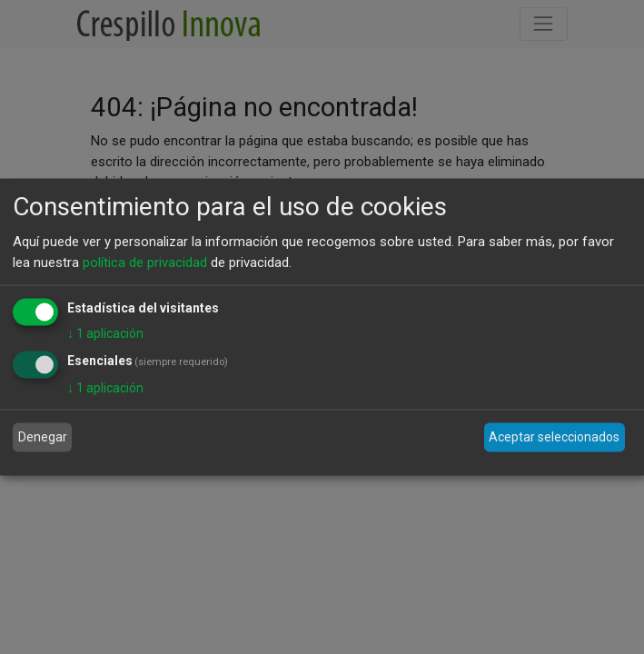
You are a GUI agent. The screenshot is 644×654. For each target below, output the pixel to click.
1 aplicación (105, 333)
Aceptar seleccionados (554, 437)
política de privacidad (145, 262)
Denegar (43, 437)
